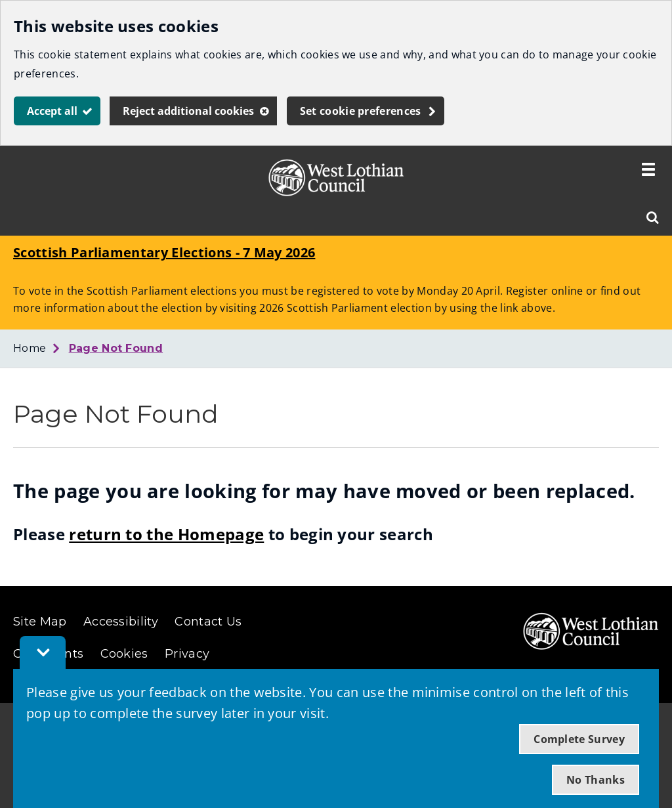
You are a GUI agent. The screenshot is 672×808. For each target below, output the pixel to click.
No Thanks (596, 780)
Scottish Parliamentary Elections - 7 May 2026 (164, 252)
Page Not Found (116, 348)
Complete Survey (579, 739)
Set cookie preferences (361, 111)
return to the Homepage (166, 534)
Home (30, 348)
